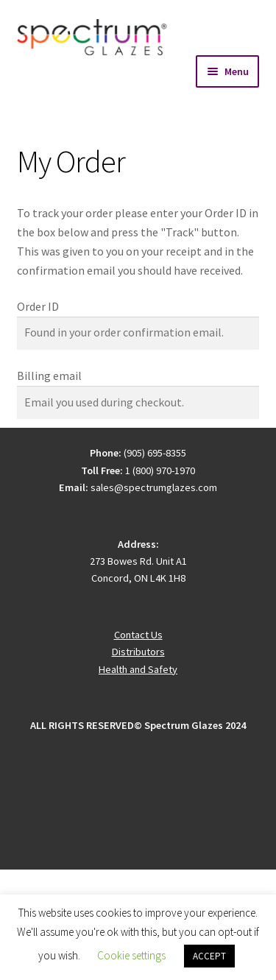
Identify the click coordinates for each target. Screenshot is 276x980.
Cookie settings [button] (131, 955)
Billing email (49, 376)
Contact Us (138, 635)
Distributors (138, 652)
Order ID (38, 306)
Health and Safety (138, 669)
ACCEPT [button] (209, 956)
